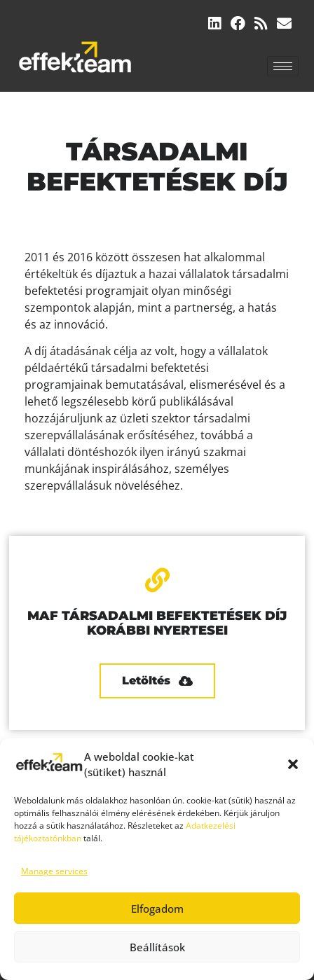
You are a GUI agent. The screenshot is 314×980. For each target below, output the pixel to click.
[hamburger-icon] (283, 66)
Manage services (54, 871)
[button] (293, 764)
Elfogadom (157, 909)
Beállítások (157, 947)
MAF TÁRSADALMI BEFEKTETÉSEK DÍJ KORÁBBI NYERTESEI (157, 623)
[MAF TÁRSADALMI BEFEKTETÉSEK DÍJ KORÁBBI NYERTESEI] (157, 580)
